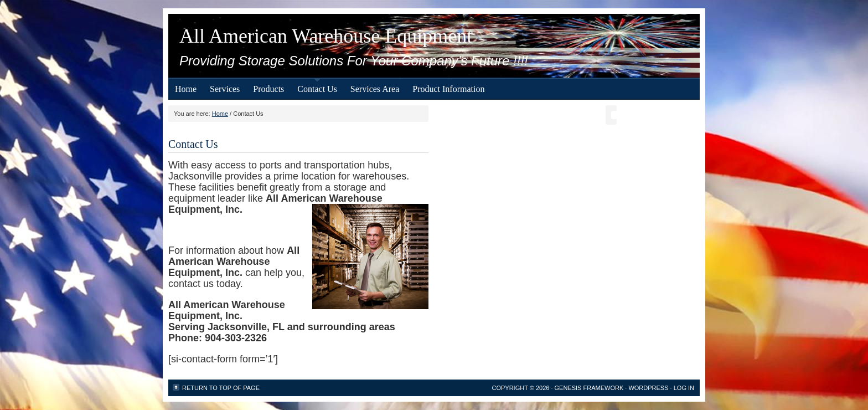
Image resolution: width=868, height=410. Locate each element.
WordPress (648, 388)
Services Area (375, 89)
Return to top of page (221, 388)
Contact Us (317, 89)
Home (186, 89)
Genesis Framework (589, 388)
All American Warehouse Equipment (326, 36)
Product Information (448, 89)
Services (225, 89)
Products (268, 89)
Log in (684, 388)
